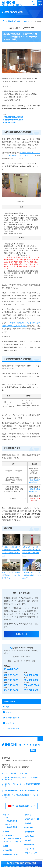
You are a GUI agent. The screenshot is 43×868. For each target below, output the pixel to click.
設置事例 (6, 831)
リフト (8, 712)
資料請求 (28, 823)
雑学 (8, 707)
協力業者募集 (30, 845)
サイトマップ (30, 849)
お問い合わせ (21, 634)
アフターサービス (9, 836)
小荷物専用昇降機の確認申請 (13, 117)
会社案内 (28, 840)
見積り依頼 (29, 828)
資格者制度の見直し (10, 122)
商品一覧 (6, 815)
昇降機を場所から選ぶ (11, 854)
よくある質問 (8, 850)
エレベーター (11, 723)
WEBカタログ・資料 (32, 819)
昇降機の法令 (30, 832)
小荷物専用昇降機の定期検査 (13, 120)
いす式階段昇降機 (13, 729)
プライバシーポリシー (33, 853)
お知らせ (28, 815)
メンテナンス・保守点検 (13, 839)
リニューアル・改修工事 (13, 842)
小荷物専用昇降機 (13, 718)
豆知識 (5, 846)
